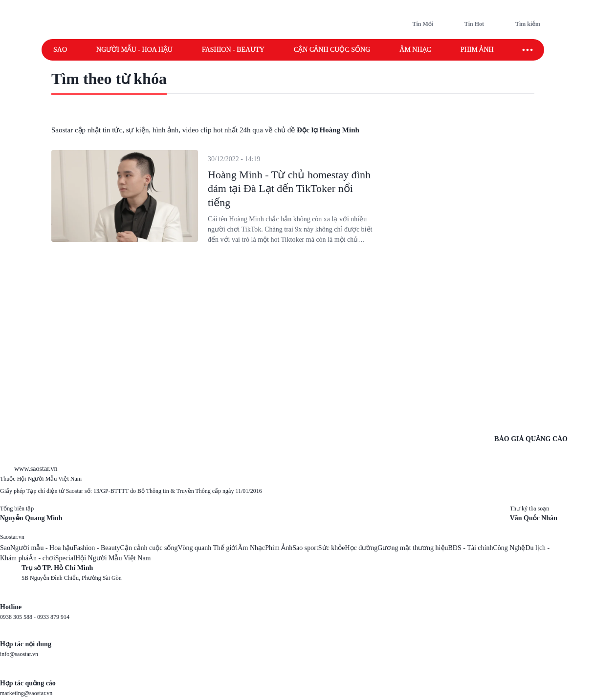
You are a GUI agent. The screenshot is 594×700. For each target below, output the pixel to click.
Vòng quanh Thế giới (208, 548)
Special (65, 558)
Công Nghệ (509, 548)
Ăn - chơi (42, 558)
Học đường (362, 548)
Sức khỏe (332, 548)
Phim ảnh (477, 50)
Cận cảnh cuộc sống (332, 50)
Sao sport (305, 548)
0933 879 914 (53, 617)
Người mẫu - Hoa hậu (134, 50)
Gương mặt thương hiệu (413, 548)
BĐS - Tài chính (471, 548)
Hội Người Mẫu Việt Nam (113, 558)
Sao (60, 50)
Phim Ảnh (279, 548)
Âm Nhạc (251, 548)
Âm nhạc (415, 50)
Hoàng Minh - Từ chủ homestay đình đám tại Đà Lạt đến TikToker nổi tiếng (289, 189)
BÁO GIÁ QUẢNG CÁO (531, 439)
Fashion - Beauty (233, 50)
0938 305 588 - (19, 617)
